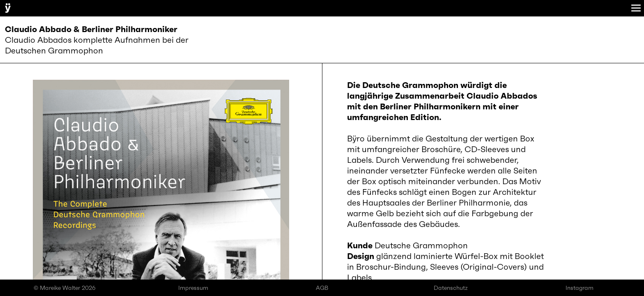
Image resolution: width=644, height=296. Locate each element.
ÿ (8, 8)
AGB (322, 288)
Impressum (193, 288)
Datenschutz (451, 288)
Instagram (580, 288)
